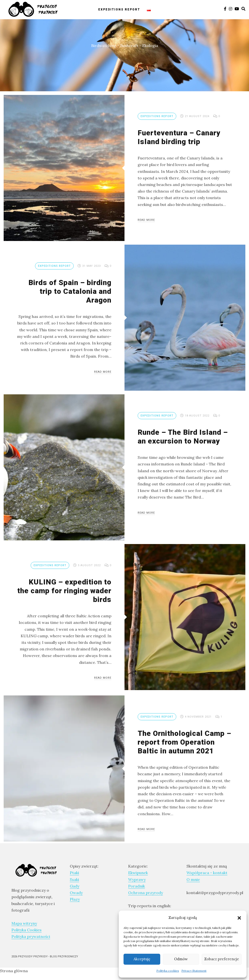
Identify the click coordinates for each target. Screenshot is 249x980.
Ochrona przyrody (146, 893)
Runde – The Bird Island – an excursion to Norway (183, 437)
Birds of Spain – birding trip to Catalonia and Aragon (70, 291)
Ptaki (74, 873)
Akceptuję (142, 959)
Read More (146, 220)
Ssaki (74, 879)
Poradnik (137, 886)
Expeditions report (119, 9)
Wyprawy (137, 879)
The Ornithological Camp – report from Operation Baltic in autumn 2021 (185, 742)
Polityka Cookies (27, 930)
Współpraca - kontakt (207, 873)
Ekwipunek (138, 873)
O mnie (193, 879)
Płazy (75, 899)
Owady (76, 893)
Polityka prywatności (31, 936)
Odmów (181, 959)
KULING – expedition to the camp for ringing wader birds (64, 591)
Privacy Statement (194, 971)
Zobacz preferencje (222, 959)
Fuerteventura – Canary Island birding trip (179, 137)
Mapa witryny (24, 923)
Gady (75, 886)
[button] (239, 917)
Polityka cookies (168, 971)
